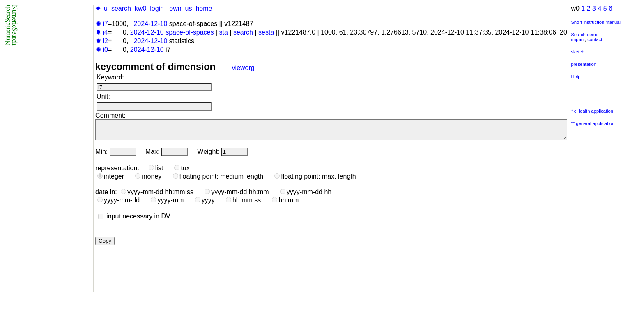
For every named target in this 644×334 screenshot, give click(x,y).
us (189, 8)
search (121, 8)
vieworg (243, 68)
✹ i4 (102, 32)
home (204, 8)
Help (576, 77)
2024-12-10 (150, 24)
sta (224, 32)
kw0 (140, 8)
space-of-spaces (190, 32)
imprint (578, 39)
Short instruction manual (596, 22)
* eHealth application (592, 111)
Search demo (585, 35)
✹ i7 (102, 24)
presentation (584, 64)
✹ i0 (102, 50)
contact (595, 39)
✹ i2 (102, 41)
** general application (593, 123)
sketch (577, 52)
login (157, 8)
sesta (266, 32)
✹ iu (101, 8)
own (175, 8)
